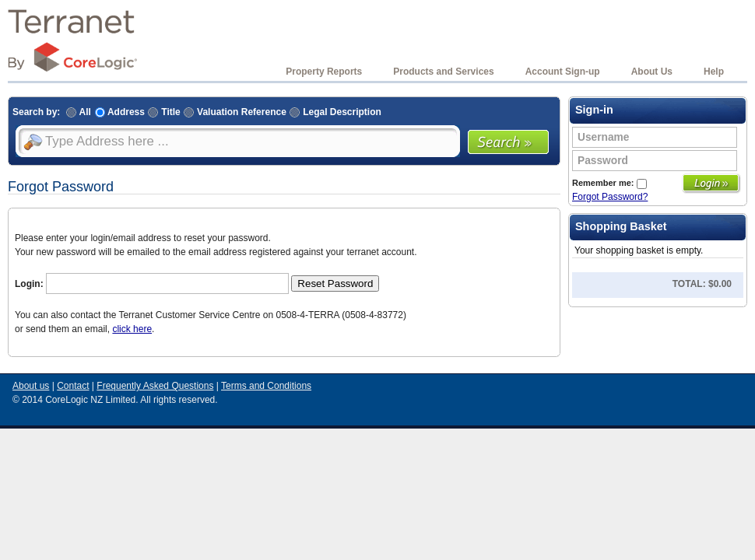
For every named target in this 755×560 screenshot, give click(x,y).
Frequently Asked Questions (155, 386)
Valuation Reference (234, 112)
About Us (652, 72)
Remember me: (609, 183)
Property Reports (324, 72)
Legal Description (334, 112)
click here (132, 329)
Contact (73, 386)
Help (714, 72)
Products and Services (443, 72)
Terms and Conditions (266, 386)
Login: (29, 284)
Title (163, 112)
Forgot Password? (610, 197)
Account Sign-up (563, 72)
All (77, 112)
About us (31, 386)
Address (120, 112)
